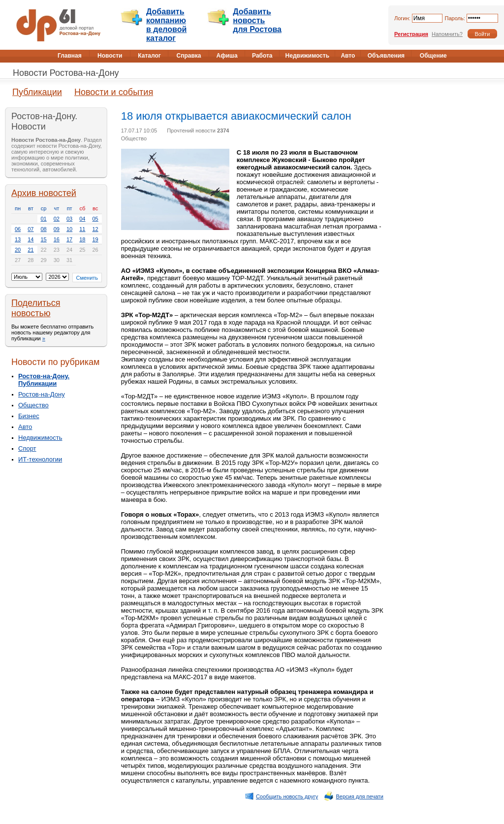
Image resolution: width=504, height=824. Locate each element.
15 (44, 239)
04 (82, 219)
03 (69, 219)
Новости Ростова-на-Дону (66, 73)
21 (31, 250)
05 (95, 219)
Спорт (27, 448)
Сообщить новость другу (282, 796)
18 (82, 239)
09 (57, 229)
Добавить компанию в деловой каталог (166, 25)
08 (44, 229)
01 (44, 219)
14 (31, 239)
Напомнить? (447, 34)
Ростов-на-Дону (42, 394)
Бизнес (29, 416)
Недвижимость (40, 438)
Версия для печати (354, 796)
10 (69, 229)
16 (57, 239)
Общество (33, 405)
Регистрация (411, 34)
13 (18, 239)
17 (69, 239)
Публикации (37, 92)
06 (18, 229)
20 (18, 250)
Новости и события (114, 92)
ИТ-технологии (40, 459)
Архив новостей (44, 193)
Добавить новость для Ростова (257, 20)
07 (31, 229)
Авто (25, 427)
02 (57, 219)
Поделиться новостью (36, 308)
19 (95, 239)
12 (95, 229)
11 (82, 229)
